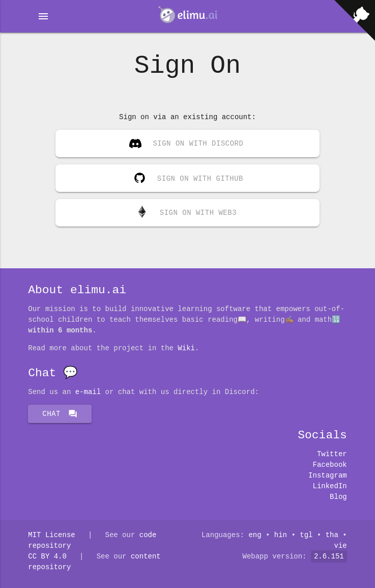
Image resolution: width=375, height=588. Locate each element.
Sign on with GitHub (186, 176)
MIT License (51, 535)
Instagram (328, 476)
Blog (338, 497)
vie (341, 546)
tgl (306, 535)
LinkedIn (330, 486)
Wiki (186, 348)
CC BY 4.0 (47, 557)
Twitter (332, 454)
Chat (60, 414)
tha (332, 535)
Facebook (330, 465)
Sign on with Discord (186, 144)
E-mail (88, 392)
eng (255, 535)
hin (281, 535)
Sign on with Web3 (186, 212)
